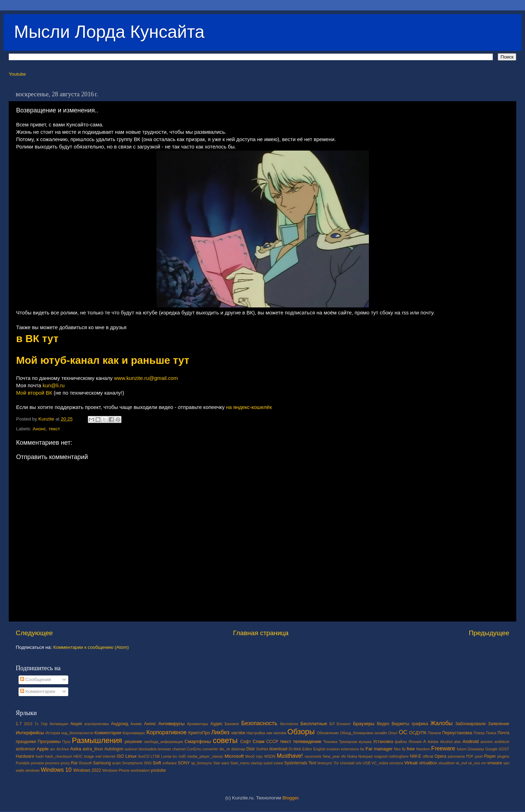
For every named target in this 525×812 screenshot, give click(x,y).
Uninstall (347, 763)
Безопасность (259, 723)
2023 (28, 724)
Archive (63, 749)
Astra (76, 749)
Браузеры (364, 724)
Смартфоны (198, 741)
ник (269, 733)
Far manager (379, 749)
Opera (440, 756)
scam (117, 763)
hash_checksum (59, 756)
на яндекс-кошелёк (249, 407)
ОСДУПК (418, 733)
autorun (131, 749)
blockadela (148, 749)
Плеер (479, 733)
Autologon (114, 749)
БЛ (332, 724)
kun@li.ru (54, 386)
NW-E (415, 756)
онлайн (380, 733)
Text (312, 763)
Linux (131, 756)
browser (164, 749)
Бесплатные (314, 724)
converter (210, 749)
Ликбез (220, 732)
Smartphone (132, 763)
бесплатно (289, 724)
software (170, 763)
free (411, 749)
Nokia (352, 756)
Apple (43, 749)
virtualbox (428, 763)
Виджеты (401, 724)
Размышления (97, 740)
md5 (182, 756)
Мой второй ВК (34, 393)
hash (40, 756)
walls (20, 770)
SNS (148, 763)
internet (109, 756)
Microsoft (234, 756)
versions (396, 763)
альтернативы (97, 724)
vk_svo (474, 763)
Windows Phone (116, 770)
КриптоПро (199, 733)
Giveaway (476, 749)
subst (268, 763)
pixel (479, 756)
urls (358, 763)
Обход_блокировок (356, 733)
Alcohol (446, 742)
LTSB (155, 756)
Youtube (17, 74)
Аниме (136, 724)
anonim (487, 742)
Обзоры (301, 732)
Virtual (411, 763)
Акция (76, 724)
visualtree (446, 763)
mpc (259, 756)
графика (420, 724)
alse (457, 742)
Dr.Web (295, 749)
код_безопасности (77, 733)
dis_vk (225, 749)
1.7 (19, 724)
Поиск (491, 733)
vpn (506, 763)
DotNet (262, 749)
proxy (65, 763)
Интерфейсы (30, 733)
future (462, 749)
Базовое (232, 724)
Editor (307, 749)
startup (257, 763)
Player (490, 756)
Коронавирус (134, 733)
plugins (503, 756)
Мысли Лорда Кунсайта (109, 32)
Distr (251, 749)
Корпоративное (166, 732)
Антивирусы (171, 724)
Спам (259, 741)
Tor (336, 763)
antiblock (502, 742)
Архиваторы (198, 724)
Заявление (499, 724)
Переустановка (457, 733)
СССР (272, 742)
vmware (495, 763)
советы (225, 740)
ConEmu (194, 749)
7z (36, 724)
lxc (175, 756)
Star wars (221, 763)
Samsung (102, 763)
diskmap (238, 749)
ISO (120, 756)
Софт (246, 742)
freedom (423, 749)
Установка (383, 742)
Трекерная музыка (355, 742)
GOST (504, 749)
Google (491, 749)
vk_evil (461, 763)
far (362, 749)
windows (32, 770)
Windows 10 (56, 770)
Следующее (34, 633)
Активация (59, 724)
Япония (415, 742)
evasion (333, 749)
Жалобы (441, 723)
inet (99, 756)
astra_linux (93, 749)
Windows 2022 (87, 770)
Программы (49, 742)
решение (133, 742)
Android (471, 741)
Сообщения (36, 679)
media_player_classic (205, 756)
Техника (330, 742)
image (89, 756)
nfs (343, 756)
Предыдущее (489, 633)
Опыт (393, 733)
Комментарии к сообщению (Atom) (91, 647)
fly (404, 749)
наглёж (238, 733)
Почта (504, 733)
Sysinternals (296, 763)
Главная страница (261, 633)
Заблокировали (471, 724)
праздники (26, 742)
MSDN (270, 756)
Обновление (328, 733)
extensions (350, 749)
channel (179, 749)
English (319, 749)
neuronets (313, 756)
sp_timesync (202, 763)
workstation (140, 770)
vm (484, 763)
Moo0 (250, 756)
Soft (157, 763)
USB (366, 763)
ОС (403, 732)
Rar (75, 763)
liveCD (144, 756)
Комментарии (38, 691)
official (428, 756)
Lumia (166, 756)
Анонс (39, 429)
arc (53, 749)
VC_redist (380, 763)
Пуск (66, 742)
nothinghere (399, 756)
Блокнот (344, 724)
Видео (383, 724)
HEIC (78, 756)
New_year (331, 756)
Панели (434, 733)
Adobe (433, 742)
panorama (456, 756)
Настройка (256, 733)
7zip (44, 724)
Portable (23, 763)
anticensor (26, 749)
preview (37, 763)
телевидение (307, 741)
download (278, 749)
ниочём (280, 733)
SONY (184, 763)
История (53, 733)
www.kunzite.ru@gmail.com (146, 378)
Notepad (366, 756)
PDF (470, 756)
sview (278, 763)
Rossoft (86, 763)
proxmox (52, 763)
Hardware (25, 756)
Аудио (216, 724)
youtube (158, 770)
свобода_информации (163, 742)
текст (54, 429)
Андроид (120, 724)
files (397, 749)
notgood (381, 756)
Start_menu (240, 763)
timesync (325, 763)
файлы (401, 742)
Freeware (443, 748)
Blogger (290, 798)
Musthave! (290, 756)
